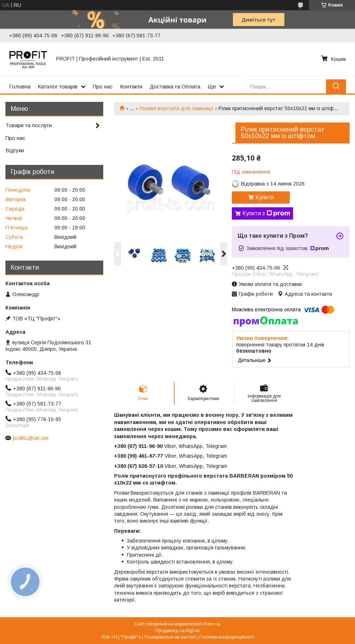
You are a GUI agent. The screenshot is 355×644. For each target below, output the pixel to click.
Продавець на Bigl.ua (177, 631)
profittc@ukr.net (31, 438)
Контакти (131, 86)
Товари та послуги (29, 125)
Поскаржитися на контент (170, 637)
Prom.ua (212, 624)
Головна (20, 86)
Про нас (103, 86)
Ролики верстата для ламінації (176, 108)
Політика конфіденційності (227, 637)
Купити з (266, 213)
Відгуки (15, 150)
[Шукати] (336, 86)
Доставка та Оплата (175, 86)
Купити (265, 197)
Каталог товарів (58, 86)
